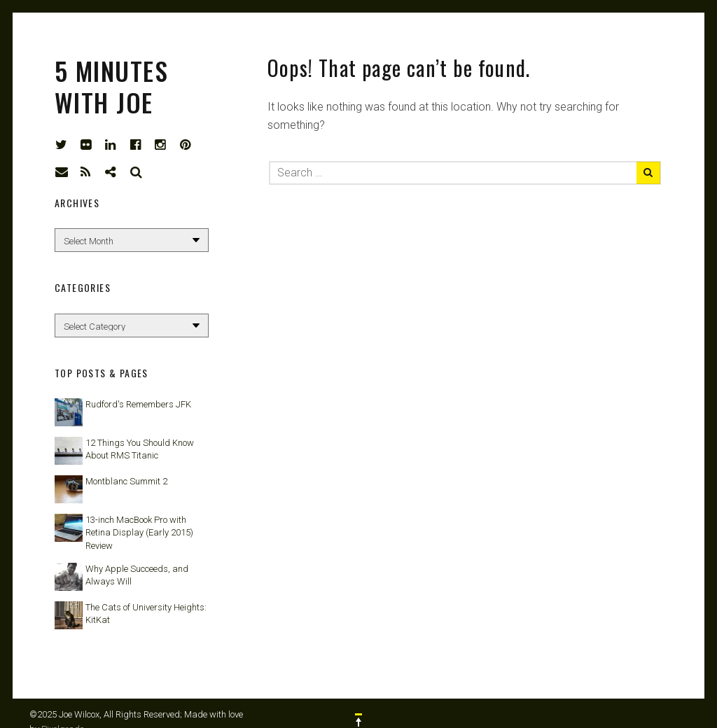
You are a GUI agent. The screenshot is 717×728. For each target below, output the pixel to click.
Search (137, 172)
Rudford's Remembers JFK (138, 404)
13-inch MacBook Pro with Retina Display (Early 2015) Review (139, 532)
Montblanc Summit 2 (126, 481)
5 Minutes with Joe (111, 86)
